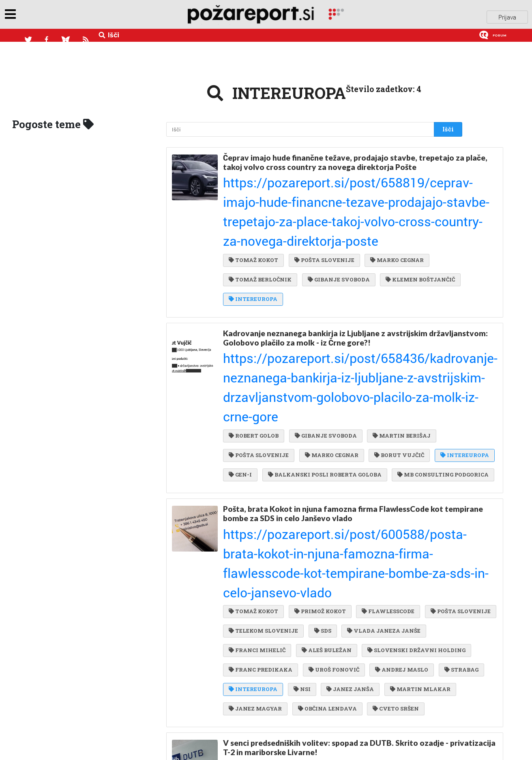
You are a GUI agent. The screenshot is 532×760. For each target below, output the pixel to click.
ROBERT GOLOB (254, 297)
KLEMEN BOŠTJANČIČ (263, 225)
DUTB (240, 588)
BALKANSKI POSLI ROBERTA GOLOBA (385, 330)
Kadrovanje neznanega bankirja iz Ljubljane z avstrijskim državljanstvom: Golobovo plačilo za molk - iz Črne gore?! (327, 262)
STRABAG (378, 484)
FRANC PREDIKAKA (373, 468)
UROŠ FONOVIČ (254, 484)
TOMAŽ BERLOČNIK (260, 209)
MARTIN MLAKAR (414, 500)
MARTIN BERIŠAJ (398, 297)
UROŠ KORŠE (324, 671)
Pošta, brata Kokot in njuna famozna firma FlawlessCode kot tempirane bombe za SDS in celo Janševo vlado (333, 382)
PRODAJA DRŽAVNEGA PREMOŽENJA (390, 588)
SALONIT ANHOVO (260, 655)
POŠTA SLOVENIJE (322, 192)
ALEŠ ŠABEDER (253, 638)
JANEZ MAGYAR (255, 517)
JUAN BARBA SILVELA (390, 687)
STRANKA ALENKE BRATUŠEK (276, 737)
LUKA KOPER (408, 638)
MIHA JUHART (370, 605)
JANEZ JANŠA (346, 500)
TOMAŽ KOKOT (253, 192)
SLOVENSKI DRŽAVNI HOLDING (278, 468)
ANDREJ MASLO (320, 484)
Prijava (507, 16)
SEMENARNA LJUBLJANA (332, 638)
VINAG (242, 704)
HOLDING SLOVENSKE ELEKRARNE (282, 720)
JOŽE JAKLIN (251, 605)
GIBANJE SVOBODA (337, 209)
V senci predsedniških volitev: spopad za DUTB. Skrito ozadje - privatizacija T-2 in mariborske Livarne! (336, 553)
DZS (313, 655)
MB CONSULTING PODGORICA (274, 346)
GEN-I (303, 330)
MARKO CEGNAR (393, 192)
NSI (300, 500)
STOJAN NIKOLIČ (369, 704)
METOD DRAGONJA (381, 720)
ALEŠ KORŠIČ (310, 605)
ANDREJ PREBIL (313, 621)
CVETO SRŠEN (392, 517)
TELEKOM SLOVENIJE (338, 434)
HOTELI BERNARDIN (386, 621)
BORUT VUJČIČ (395, 313)
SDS (395, 434)
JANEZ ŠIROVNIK (388, 671)
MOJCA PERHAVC (298, 704)
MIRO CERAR (251, 621)
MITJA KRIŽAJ (316, 687)
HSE (345, 737)
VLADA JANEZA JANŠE (265, 451)
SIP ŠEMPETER (253, 687)
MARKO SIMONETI (259, 671)
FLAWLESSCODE (384, 418)
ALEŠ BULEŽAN (412, 451)
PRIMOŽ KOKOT (318, 418)
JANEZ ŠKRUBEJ (293, 588)
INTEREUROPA (337, 225)
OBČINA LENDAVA (325, 517)
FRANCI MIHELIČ (345, 451)
